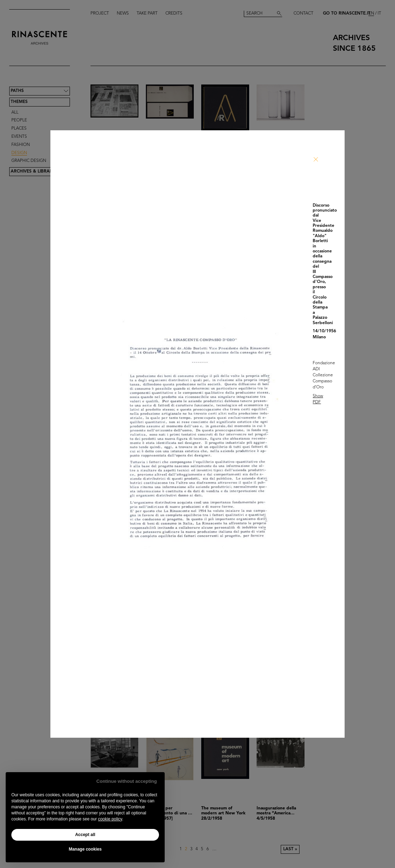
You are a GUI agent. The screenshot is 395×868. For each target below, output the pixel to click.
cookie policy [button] (110, 819)
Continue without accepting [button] (127, 781)
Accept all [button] (85, 835)
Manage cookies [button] (85, 849)
